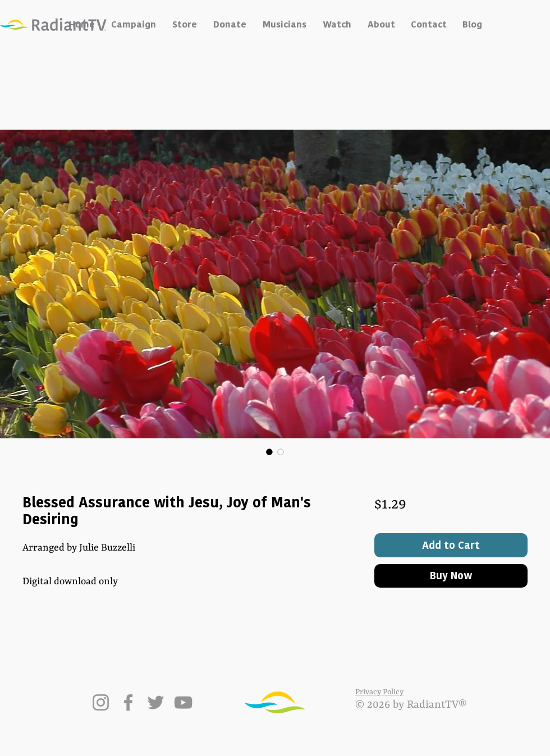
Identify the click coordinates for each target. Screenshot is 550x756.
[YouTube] (183, 702)
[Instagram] (101, 702)
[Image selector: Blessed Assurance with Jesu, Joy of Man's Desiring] (269, 452)
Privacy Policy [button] (379, 692)
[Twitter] (156, 702)
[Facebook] (128, 702)
